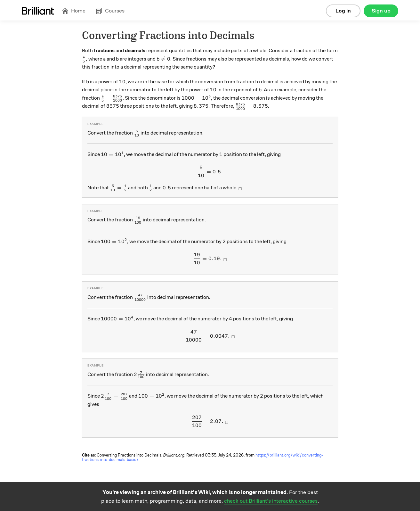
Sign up (381, 11)
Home (74, 11)
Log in (343, 11)
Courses (110, 11)
